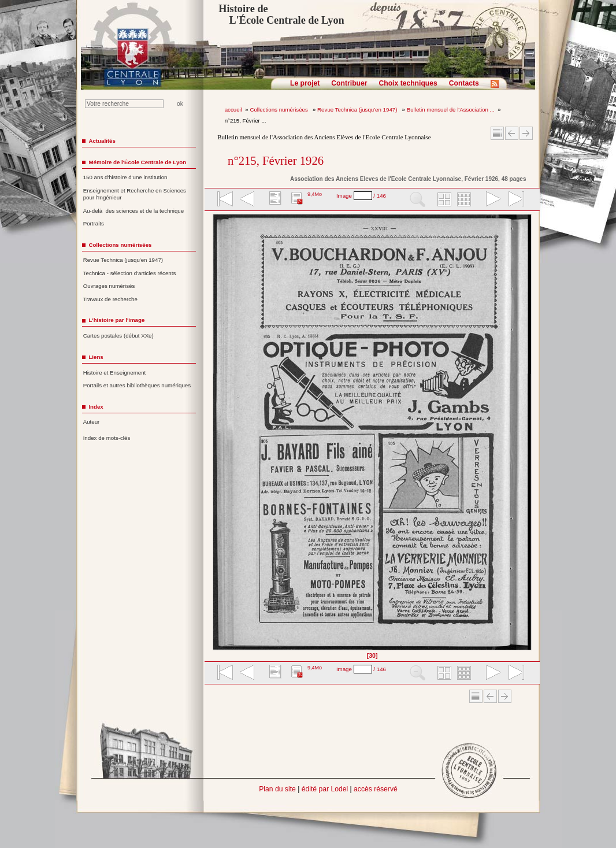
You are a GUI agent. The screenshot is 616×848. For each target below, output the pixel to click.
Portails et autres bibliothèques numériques (137, 385)
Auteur (92, 422)
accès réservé (376, 789)
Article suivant (526, 133)
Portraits (94, 223)
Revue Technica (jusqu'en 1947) (358, 110)
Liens (96, 357)
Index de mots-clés (107, 438)
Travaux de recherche (110, 299)
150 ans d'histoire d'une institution (125, 177)
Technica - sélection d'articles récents (130, 273)
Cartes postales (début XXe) (118, 336)
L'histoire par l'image (116, 320)
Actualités (102, 141)
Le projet (305, 83)
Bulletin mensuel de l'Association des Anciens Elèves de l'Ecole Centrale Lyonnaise (324, 137)
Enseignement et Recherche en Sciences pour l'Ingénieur (135, 194)
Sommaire (497, 133)
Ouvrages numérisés (109, 286)
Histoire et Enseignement (115, 373)
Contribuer (349, 83)
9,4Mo (315, 194)
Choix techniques (408, 83)
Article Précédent (512, 133)
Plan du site (277, 789)
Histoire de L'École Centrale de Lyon (281, 14)
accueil (233, 110)
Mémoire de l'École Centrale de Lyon (137, 162)
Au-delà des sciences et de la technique (134, 211)
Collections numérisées (279, 110)
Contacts (464, 83)
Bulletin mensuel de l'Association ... (451, 110)
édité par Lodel (325, 789)
